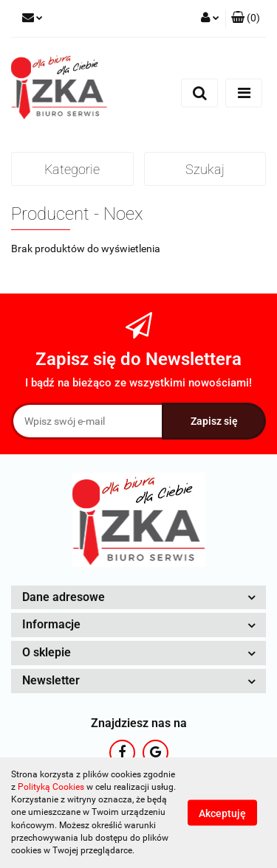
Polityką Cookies (51, 787)
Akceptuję (222, 813)
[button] (246, 18)
